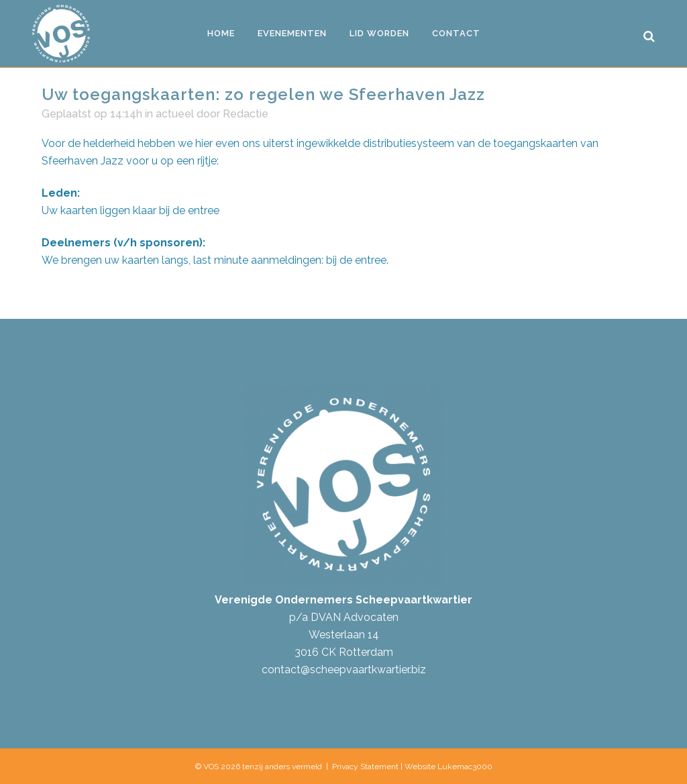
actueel (175, 114)
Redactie (246, 114)
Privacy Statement (365, 767)
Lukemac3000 (465, 767)
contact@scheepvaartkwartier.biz (344, 670)
